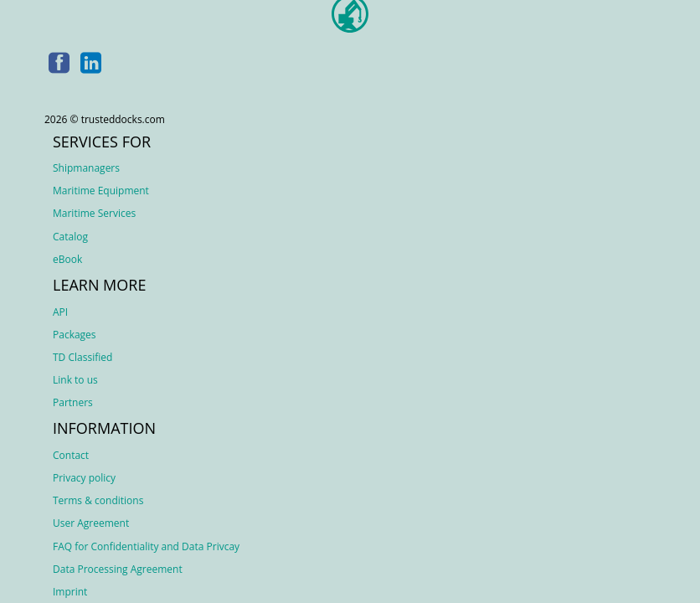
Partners (73, 402)
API (60, 312)
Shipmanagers (86, 168)
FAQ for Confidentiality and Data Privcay (146, 546)
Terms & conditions (98, 500)
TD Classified (82, 357)
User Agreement (91, 523)
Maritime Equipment (101, 191)
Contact (71, 455)
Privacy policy (84, 478)
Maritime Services (94, 213)
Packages (75, 335)
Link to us (75, 380)
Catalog (70, 237)
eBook (67, 259)
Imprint (70, 592)
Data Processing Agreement (118, 569)
